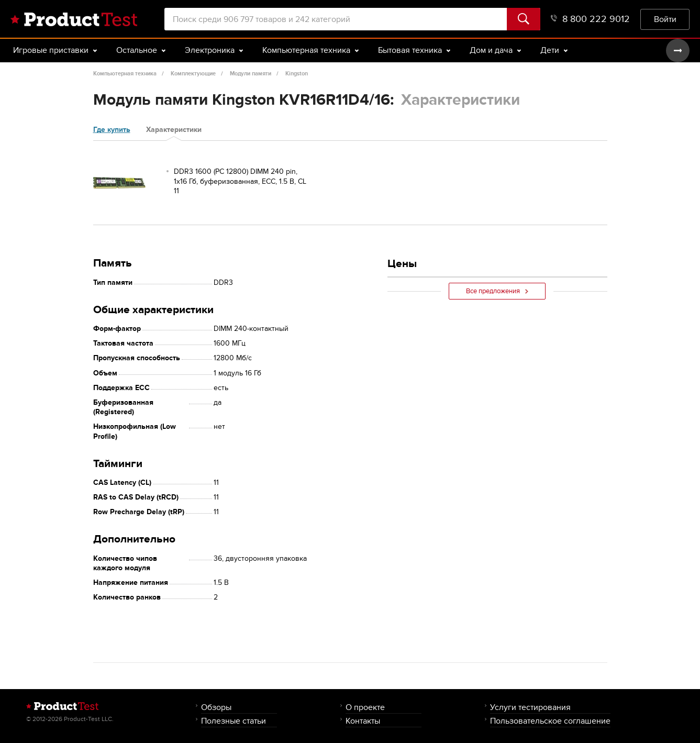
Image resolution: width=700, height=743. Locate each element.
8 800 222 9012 (590, 19)
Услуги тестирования (530, 707)
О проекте (365, 707)
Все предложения (497, 291)
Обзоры (216, 707)
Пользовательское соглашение (550, 721)
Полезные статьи (234, 721)
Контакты (363, 721)
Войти (665, 19)
